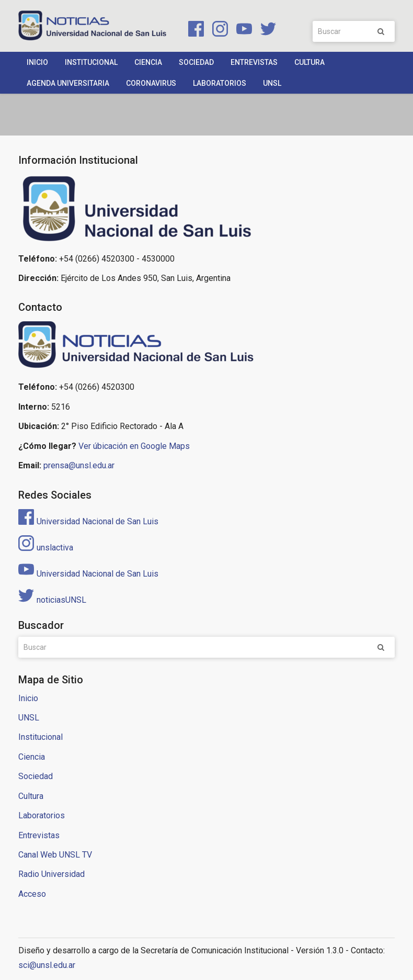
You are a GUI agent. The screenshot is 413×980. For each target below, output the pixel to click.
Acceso (32, 894)
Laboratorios (220, 83)
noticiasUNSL (52, 600)
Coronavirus (151, 83)
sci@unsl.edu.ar (47, 965)
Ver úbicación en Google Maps (134, 446)
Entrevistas (254, 62)
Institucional (91, 62)
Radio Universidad (51, 874)
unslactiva (46, 548)
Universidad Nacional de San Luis (88, 521)
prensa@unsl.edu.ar (79, 465)
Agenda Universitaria (68, 83)
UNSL (272, 83)
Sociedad (196, 62)
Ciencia (148, 62)
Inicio (37, 62)
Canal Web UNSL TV (55, 855)
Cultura (309, 62)
